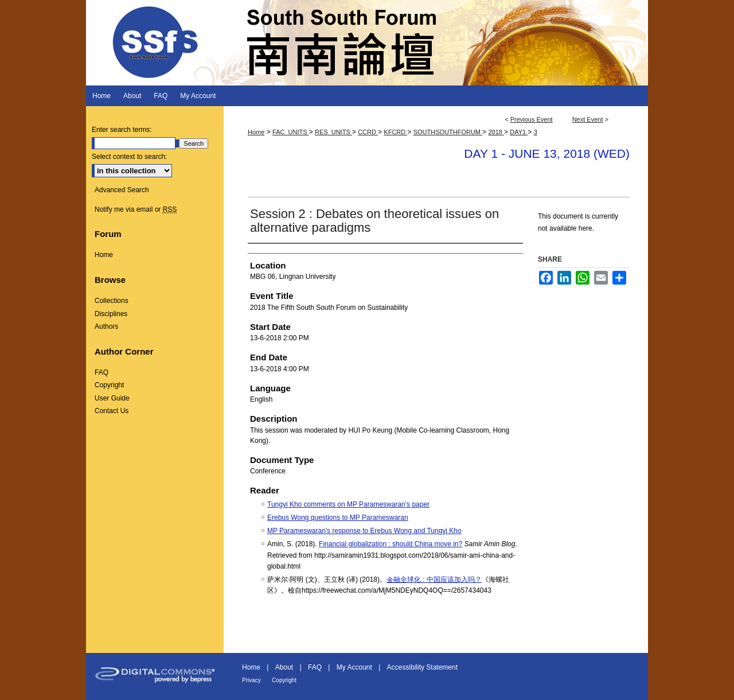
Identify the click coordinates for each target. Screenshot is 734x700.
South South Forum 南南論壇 (367, 43)
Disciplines (111, 314)
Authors (106, 326)
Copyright (109, 385)
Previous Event (532, 119)
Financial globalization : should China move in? (391, 544)
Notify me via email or (136, 209)
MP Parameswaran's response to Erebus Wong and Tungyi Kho (364, 531)
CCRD (368, 132)
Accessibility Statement (422, 667)
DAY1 (519, 132)
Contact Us (112, 411)
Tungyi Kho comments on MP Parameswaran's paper (348, 504)
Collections (112, 301)
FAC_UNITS (291, 132)
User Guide (112, 398)
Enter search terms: (122, 130)
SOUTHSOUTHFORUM (448, 132)
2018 (496, 132)
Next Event (588, 119)
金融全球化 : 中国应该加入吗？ (434, 580)
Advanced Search (122, 190)
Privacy (251, 680)
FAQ (101, 372)
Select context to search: (129, 157)
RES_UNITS (333, 132)
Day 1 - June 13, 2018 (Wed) (547, 153)
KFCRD (395, 132)
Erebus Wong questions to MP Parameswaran (338, 518)
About (284, 667)
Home (256, 132)
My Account (354, 667)
